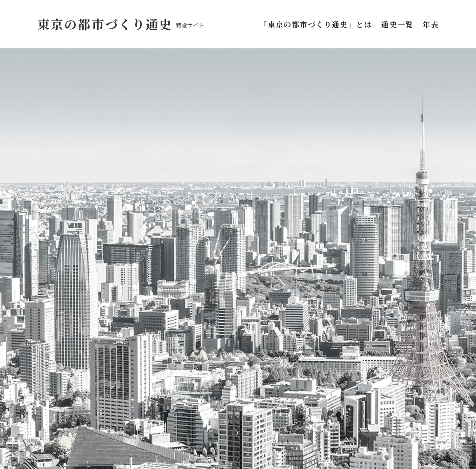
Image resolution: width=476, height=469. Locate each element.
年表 (431, 24)
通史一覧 (397, 24)
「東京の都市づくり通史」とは (317, 24)
